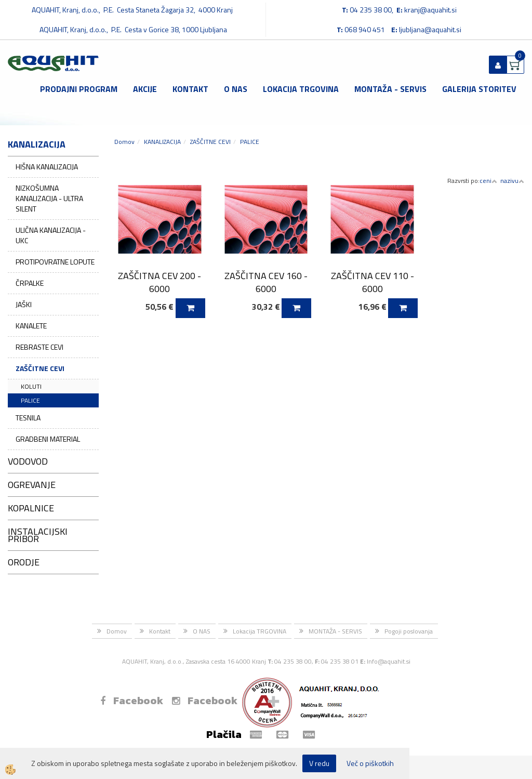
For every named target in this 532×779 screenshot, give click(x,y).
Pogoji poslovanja (409, 631)
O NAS (236, 89)
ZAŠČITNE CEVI (40, 368)
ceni (488, 181)
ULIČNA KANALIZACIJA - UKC (51, 235)
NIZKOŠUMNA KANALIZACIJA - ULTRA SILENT (49, 198)
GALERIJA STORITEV (479, 89)
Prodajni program (79, 89)
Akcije (145, 89)
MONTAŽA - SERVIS (390, 89)
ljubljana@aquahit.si (430, 29)
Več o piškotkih (370, 763)
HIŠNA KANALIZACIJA (47, 167)
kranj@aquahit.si (430, 10)
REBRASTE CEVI (39, 347)
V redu (319, 763)
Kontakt (190, 89)
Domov (124, 142)
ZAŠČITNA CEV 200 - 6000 (159, 282)
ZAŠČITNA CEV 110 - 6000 (373, 282)
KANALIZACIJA (162, 142)
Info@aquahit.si (389, 661)
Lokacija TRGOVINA (301, 89)
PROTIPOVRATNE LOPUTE (55, 262)
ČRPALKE (30, 283)
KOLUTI (31, 386)
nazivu (512, 181)
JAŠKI (24, 304)
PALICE (30, 400)
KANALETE (31, 326)
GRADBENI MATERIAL (48, 439)
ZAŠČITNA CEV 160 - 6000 (266, 282)
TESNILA (28, 418)
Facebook (132, 701)
